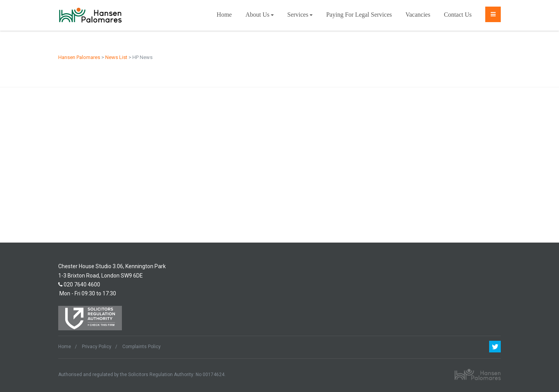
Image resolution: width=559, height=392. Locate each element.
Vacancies (418, 15)
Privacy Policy (97, 347)
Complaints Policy (141, 347)
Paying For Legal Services (359, 15)
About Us (260, 15)
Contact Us (458, 15)
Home (224, 15)
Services (300, 15)
